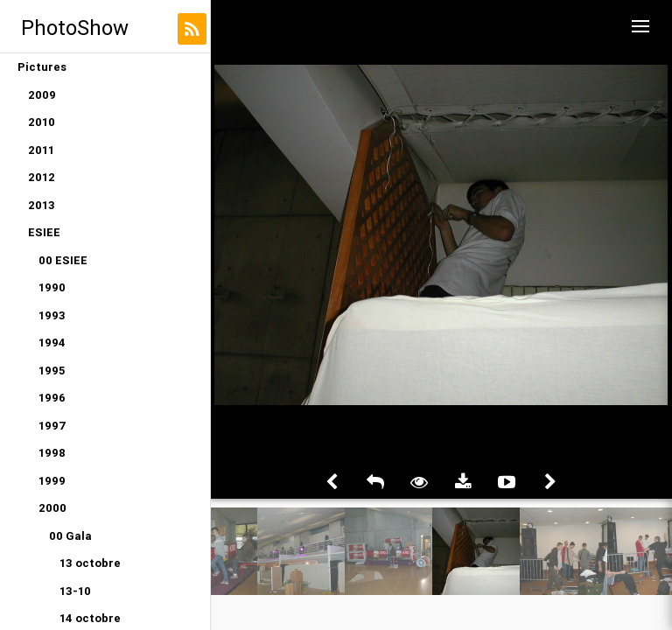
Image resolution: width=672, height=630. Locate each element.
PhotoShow (75, 28)
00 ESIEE (63, 260)
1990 (52, 287)
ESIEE (44, 232)
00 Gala (70, 536)
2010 (42, 122)
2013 (42, 205)
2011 (41, 150)
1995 (52, 371)
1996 (52, 398)
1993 (52, 315)
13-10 (75, 591)
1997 (52, 426)
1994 (52, 343)
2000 (52, 508)
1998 (52, 453)
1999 (52, 481)
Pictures (42, 67)
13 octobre (90, 563)
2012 (42, 177)
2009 (42, 95)
